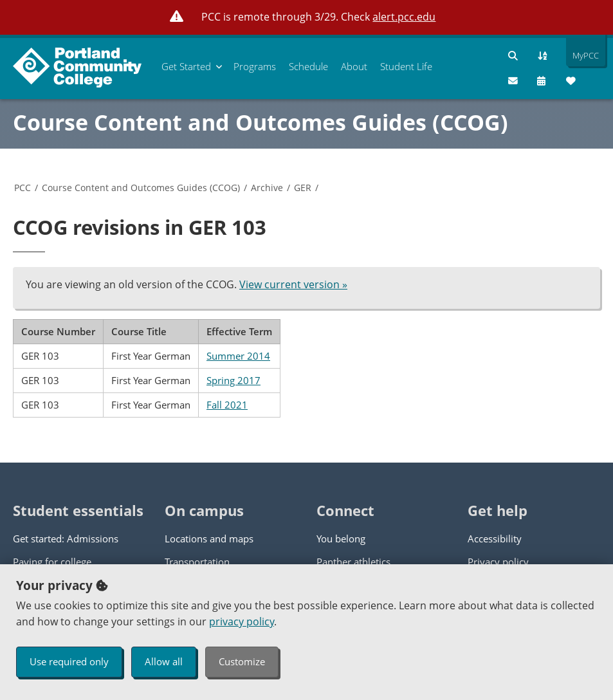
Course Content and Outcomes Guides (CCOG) (261, 122)
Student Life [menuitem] (406, 66)
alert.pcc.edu (404, 17)
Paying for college (52, 562)
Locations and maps (209, 539)
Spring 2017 (233, 380)
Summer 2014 (238, 356)
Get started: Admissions (66, 539)
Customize (242, 661)
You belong (341, 539)
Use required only (69, 661)
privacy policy (242, 622)
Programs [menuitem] (255, 66)
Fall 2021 (227, 405)
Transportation (197, 562)
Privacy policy (498, 562)
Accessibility (495, 539)
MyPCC (582, 55)
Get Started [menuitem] (186, 66)
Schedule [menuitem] (308, 66)
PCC (23, 188)
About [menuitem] (354, 66)
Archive (267, 188)
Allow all (164, 661)
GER (303, 188)
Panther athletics (353, 562)
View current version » (293, 284)
